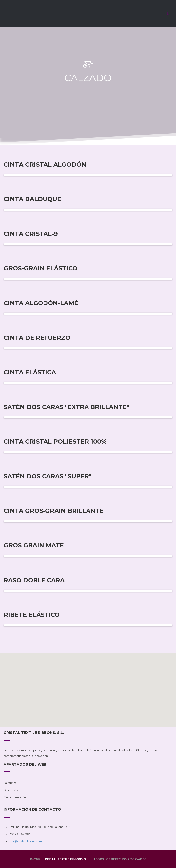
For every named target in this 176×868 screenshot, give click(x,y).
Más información (15, 797)
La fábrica (10, 783)
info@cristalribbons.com (26, 841)
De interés (11, 790)
